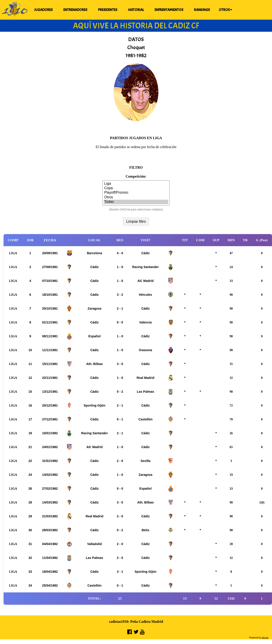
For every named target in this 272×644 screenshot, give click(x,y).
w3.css (265, 638)
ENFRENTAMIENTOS (169, 10)
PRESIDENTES (108, 10)
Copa (136, 188)
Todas (136, 202)
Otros (136, 197)
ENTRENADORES (75, 10)
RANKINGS (202, 10)
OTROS (225, 10)
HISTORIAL (136, 10)
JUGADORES (43, 10)
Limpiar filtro (136, 221)
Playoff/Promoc (136, 193)
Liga (136, 184)
